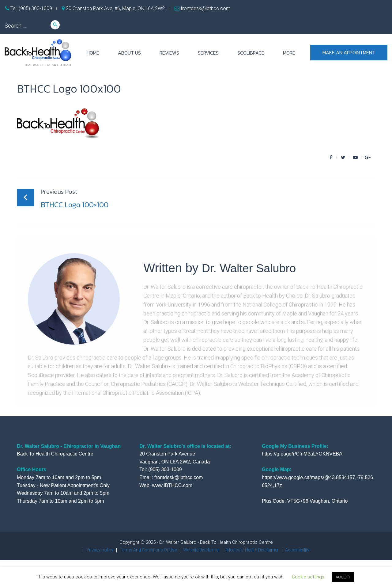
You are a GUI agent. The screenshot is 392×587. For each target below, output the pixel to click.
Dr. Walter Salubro (252, 268)
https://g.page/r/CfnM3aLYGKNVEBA (302, 454)
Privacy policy (93, 550)
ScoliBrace (251, 53)
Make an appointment (349, 53)
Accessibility (304, 550)
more (289, 53)
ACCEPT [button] (343, 577)
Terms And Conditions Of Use (144, 550)
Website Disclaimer (201, 550)
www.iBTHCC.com (172, 485)
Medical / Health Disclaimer (256, 550)
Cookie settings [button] (308, 577)
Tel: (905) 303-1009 (31, 8)
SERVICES (208, 53)
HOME (93, 53)
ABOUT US (129, 53)
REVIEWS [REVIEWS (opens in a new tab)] (169, 53)
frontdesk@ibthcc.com (205, 8)
